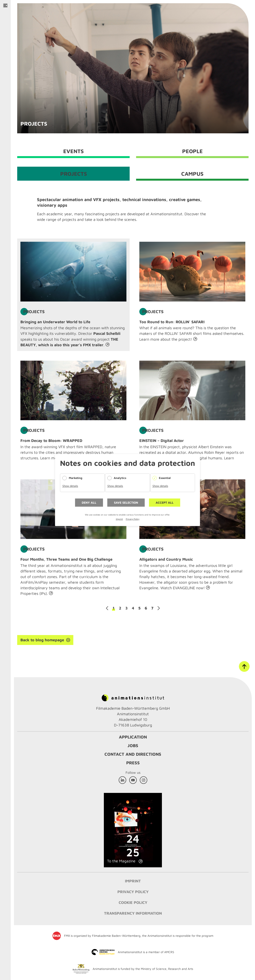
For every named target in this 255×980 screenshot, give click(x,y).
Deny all (89, 502)
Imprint (119, 519)
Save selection (126, 502)
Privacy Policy (133, 519)
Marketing (76, 478)
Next (159, 608)
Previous (107, 608)
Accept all (165, 502)
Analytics (120, 478)
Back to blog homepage (42, 640)
